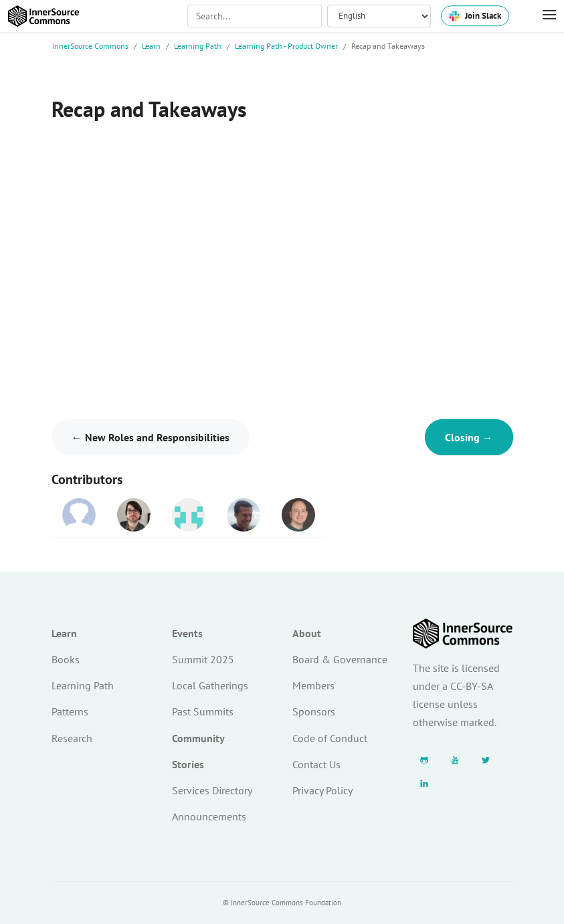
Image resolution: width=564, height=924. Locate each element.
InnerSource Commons (90, 46)
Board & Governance (340, 659)
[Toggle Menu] (543, 16)
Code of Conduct (330, 738)
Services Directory (212, 790)
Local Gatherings (210, 685)
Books (66, 659)
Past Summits (203, 711)
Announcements (209, 816)
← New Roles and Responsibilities (151, 437)
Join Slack (475, 16)
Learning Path (198, 46)
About (307, 633)
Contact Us (316, 764)
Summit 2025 (203, 659)
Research (72, 738)
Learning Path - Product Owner (286, 46)
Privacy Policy (322, 790)
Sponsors (314, 711)
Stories (188, 764)
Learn (151, 46)
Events (187, 633)
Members (313, 685)
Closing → (469, 437)
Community (198, 738)
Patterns (70, 711)
